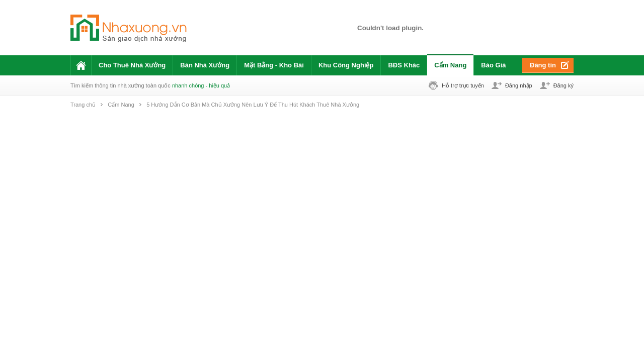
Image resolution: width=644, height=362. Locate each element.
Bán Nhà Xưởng (205, 65)
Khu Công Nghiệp (346, 65)
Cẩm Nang (450, 65)
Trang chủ (83, 105)
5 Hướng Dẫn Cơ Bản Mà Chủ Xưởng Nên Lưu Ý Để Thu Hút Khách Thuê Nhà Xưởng (253, 105)
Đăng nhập (519, 85)
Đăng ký (563, 85)
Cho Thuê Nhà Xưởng (132, 65)
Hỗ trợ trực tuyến (463, 85)
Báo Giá (493, 65)
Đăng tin (543, 65)
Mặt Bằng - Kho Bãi (274, 65)
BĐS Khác (404, 65)
